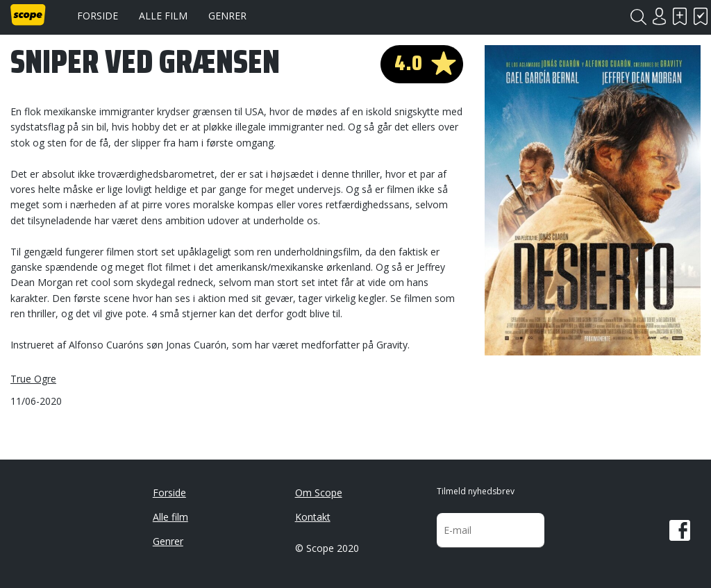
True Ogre (33, 379)
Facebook (680, 530)
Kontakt (313, 517)
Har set (701, 16)
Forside (98, 16)
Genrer (227, 16)
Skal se (680, 16)
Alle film (163, 16)
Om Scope (319, 493)
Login (659, 16)
